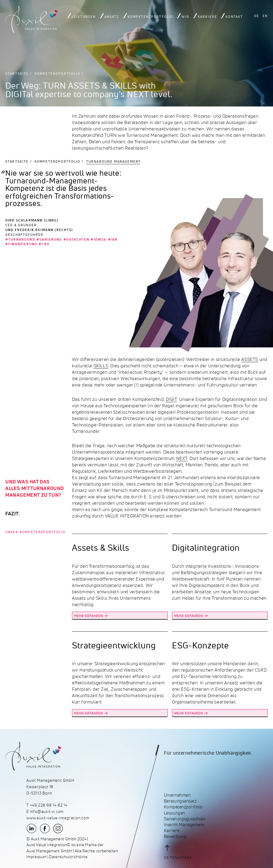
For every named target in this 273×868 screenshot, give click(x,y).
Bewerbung (175, 836)
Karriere (207, 17)
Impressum (36, 857)
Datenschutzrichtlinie (68, 857)
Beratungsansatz (180, 801)
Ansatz (112, 17)
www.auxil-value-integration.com (58, 818)
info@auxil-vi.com (47, 812)
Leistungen (84, 17)
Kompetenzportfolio (150, 17)
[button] (180, 852)
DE (257, 16)
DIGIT (171, 399)
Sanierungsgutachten (185, 819)
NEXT (182, 458)
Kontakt (234, 17)
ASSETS (250, 359)
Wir (185, 17)
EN (265, 16)
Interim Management (184, 825)
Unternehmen (177, 795)
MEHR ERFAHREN (89, 616)
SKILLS (101, 366)
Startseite (17, 74)
